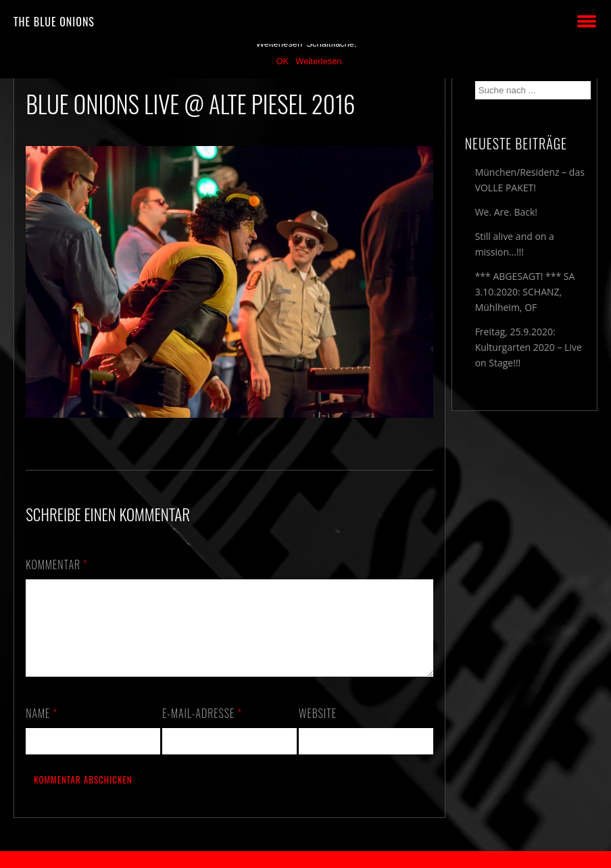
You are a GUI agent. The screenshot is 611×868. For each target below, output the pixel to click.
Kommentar (57, 564)
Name (42, 729)
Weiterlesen (318, 61)
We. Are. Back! (506, 212)
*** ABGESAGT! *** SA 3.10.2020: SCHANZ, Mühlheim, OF (525, 292)
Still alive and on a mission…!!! (515, 244)
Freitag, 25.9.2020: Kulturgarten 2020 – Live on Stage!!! (529, 347)
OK (282, 61)
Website (318, 729)
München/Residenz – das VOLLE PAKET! (530, 180)
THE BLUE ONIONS (54, 22)
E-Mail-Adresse (202, 729)
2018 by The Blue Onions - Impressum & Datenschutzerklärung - (305, 860)
